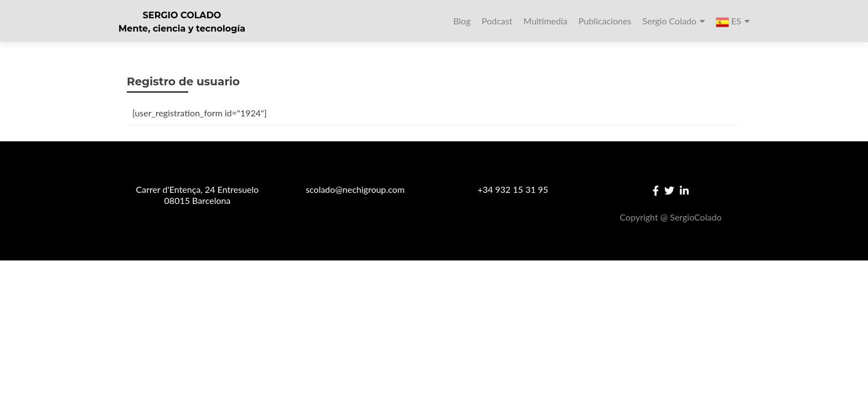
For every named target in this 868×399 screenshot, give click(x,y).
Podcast (497, 21)
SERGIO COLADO (182, 15)
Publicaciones (605, 21)
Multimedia (545, 21)
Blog (462, 21)
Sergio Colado (670, 21)
